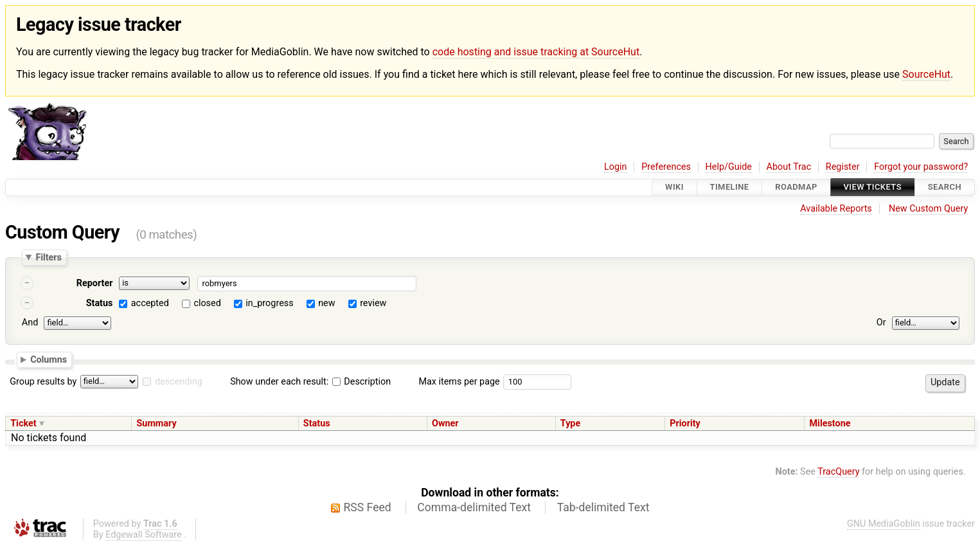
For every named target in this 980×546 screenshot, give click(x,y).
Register (843, 167)
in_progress (269, 303)
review (373, 303)
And (30, 323)
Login (616, 167)
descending (179, 382)
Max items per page (459, 382)
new (326, 303)
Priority (685, 423)
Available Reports (836, 209)
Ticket (23, 423)
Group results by (43, 382)
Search (945, 187)
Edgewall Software (144, 535)
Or (881, 323)
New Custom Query (928, 209)
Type (570, 423)
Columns (49, 359)
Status (100, 303)
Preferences (666, 167)
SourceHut (926, 74)
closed (207, 303)
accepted (150, 303)
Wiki (674, 187)
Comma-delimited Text (474, 507)
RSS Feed (368, 507)
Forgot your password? (921, 167)
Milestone (830, 423)
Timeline (730, 187)
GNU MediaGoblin (884, 524)
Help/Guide (729, 167)
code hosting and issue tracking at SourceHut (536, 52)
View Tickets (873, 187)
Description (361, 382)
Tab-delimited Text (603, 507)
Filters (48, 257)
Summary (156, 423)
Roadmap (796, 187)
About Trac (789, 167)
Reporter (95, 283)
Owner (445, 423)
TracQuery (838, 472)
